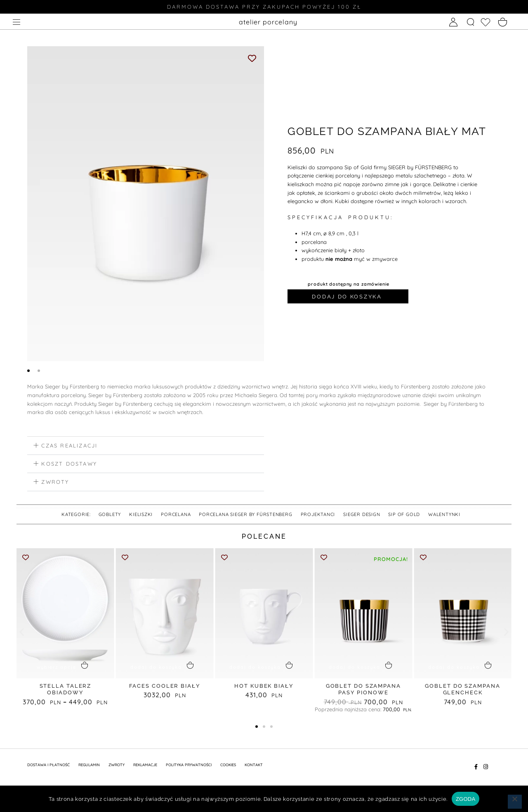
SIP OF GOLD (404, 516)
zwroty (55, 483)
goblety (110, 516)
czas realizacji (69, 447)
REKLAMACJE (145, 766)
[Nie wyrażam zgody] (515, 802)
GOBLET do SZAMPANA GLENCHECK (462, 691)
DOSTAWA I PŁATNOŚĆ (48, 766)
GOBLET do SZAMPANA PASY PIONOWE (363, 691)
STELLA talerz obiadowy (66, 691)
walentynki (444, 516)
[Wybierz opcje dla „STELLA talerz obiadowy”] (65, 668)
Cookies (228, 766)
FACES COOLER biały (165, 687)
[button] (146, 447)
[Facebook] (476, 768)
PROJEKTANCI (318, 516)
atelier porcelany (268, 22)
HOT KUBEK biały (264, 687)
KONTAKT (254, 766)
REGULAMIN (89, 766)
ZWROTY (117, 766)
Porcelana (176, 516)
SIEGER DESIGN (362, 516)
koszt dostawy (69, 465)
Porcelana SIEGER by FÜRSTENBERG (245, 516)
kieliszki (141, 516)
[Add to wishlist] (252, 58)
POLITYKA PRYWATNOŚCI (189, 766)
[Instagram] (486, 768)
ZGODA (466, 799)
